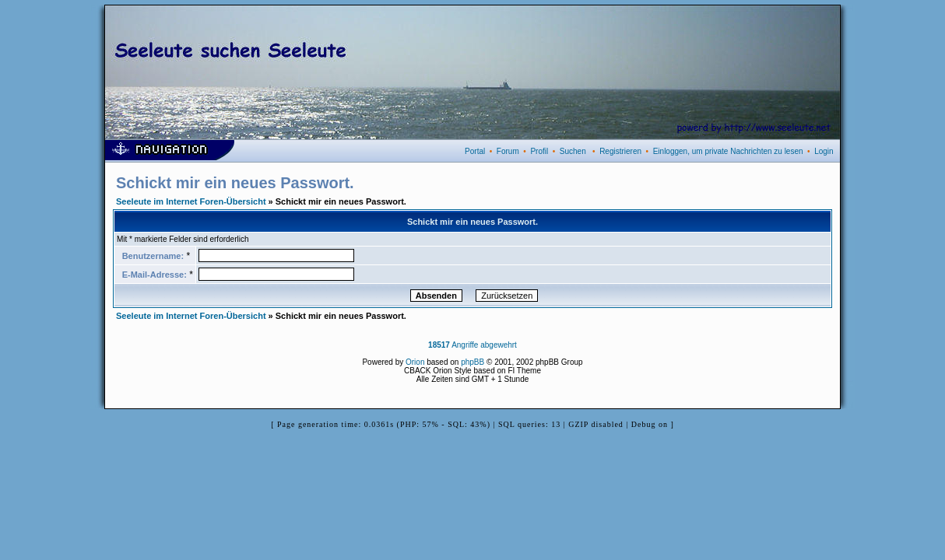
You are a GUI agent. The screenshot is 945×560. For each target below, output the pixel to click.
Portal (475, 151)
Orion (415, 362)
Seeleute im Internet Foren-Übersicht (191, 201)
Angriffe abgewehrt (472, 345)
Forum (508, 151)
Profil (539, 151)
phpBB (472, 362)
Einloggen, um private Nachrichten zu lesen (728, 151)
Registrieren (620, 151)
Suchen (573, 151)
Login (824, 151)
